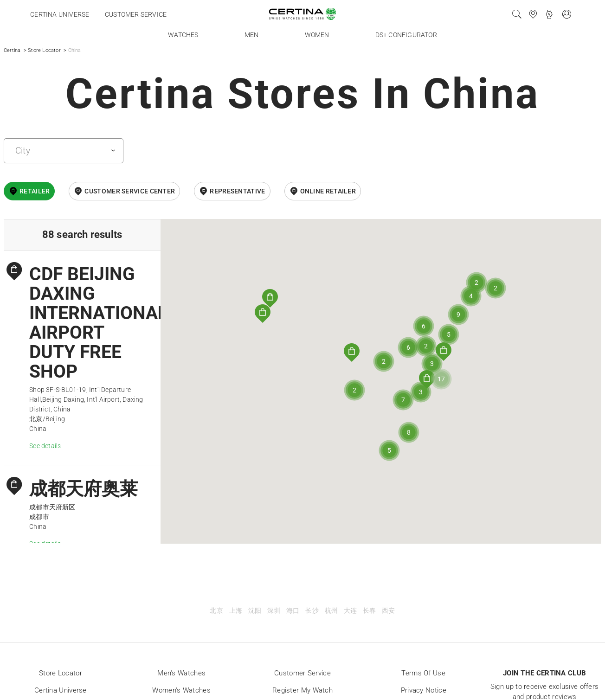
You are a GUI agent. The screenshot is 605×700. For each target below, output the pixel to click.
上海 (236, 611)
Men (252, 35)
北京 (216, 611)
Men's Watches (181, 673)
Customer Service (302, 673)
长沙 (312, 611)
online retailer (328, 191)
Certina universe (60, 14)
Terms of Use (423, 673)
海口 (293, 611)
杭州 (331, 611)
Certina (12, 50)
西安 (388, 611)
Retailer (35, 191)
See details (45, 446)
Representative (237, 191)
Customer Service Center (130, 191)
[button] (427, 379)
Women (317, 35)
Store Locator (44, 50)
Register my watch (302, 690)
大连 (350, 611)
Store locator (61, 673)
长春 (369, 611)
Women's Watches (181, 690)
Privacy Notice (424, 690)
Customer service (136, 14)
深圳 (274, 611)
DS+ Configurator (406, 35)
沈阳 (255, 611)
